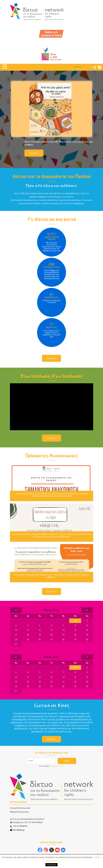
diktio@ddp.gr (17, 830)
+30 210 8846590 (19, 826)
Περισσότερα (34, 153)
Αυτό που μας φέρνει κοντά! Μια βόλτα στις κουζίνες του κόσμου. (59, 143)
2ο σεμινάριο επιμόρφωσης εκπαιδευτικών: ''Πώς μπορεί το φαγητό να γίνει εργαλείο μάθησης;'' (51, 576)
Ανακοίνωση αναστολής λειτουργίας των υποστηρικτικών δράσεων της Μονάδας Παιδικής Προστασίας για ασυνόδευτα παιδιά (52, 495)
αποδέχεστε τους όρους (57, 766)
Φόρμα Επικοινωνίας (19, 812)
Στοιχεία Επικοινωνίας (20, 808)
